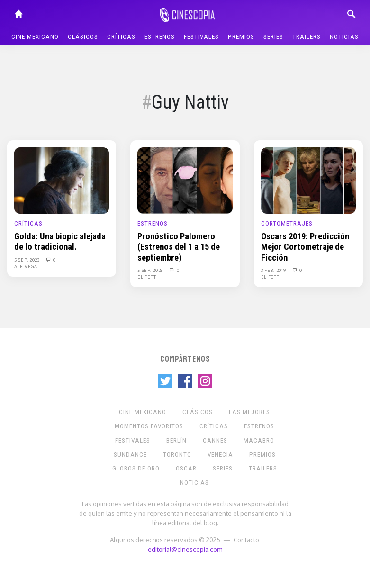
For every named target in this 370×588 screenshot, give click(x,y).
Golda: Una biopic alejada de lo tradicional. (60, 242)
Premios (241, 37)
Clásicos (83, 37)
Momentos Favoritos (149, 426)
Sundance (130, 455)
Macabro (259, 440)
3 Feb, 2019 (274, 270)
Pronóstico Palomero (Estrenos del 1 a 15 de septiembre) (179, 247)
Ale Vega (26, 266)
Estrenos (160, 37)
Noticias (344, 37)
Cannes (215, 440)
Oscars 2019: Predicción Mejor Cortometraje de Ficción (305, 247)
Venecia (220, 455)
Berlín (176, 440)
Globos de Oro (136, 468)
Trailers (307, 37)
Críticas (121, 37)
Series (273, 37)
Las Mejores (249, 412)
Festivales (201, 37)
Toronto (177, 455)
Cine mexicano (35, 37)
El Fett (147, 277)
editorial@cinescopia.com (185, 549)
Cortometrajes (287, 223)
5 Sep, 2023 (27, 260)
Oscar (186, 468)
